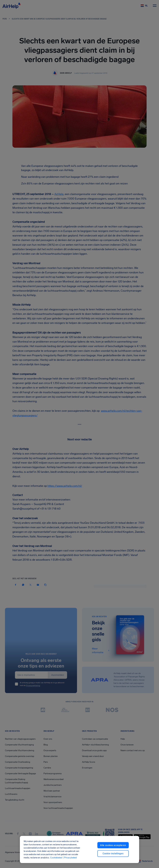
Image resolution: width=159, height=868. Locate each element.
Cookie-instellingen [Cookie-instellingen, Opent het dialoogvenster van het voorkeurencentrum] (113, 854)
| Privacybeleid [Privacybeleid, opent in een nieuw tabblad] (70, 858)
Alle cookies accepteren (113, 845)
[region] (79, 849)
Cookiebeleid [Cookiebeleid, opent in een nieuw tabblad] (56, 858)
